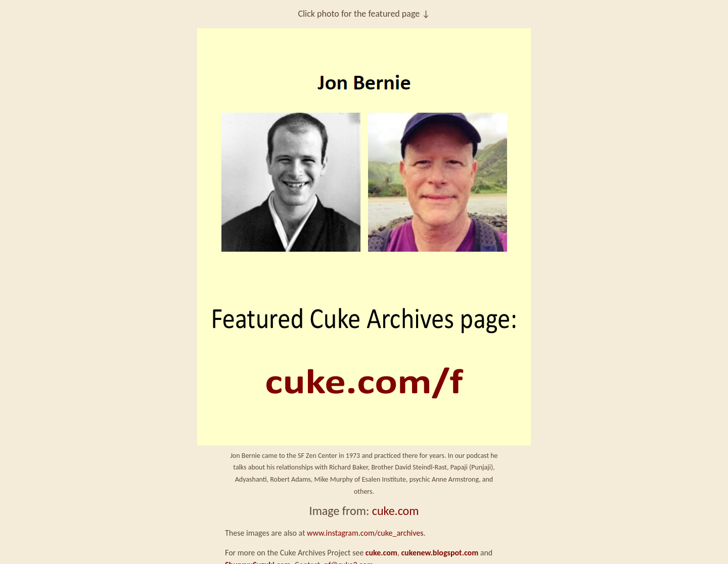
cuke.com (396, 511)
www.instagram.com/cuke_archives (365, 533)
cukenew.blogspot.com (440, 553)
